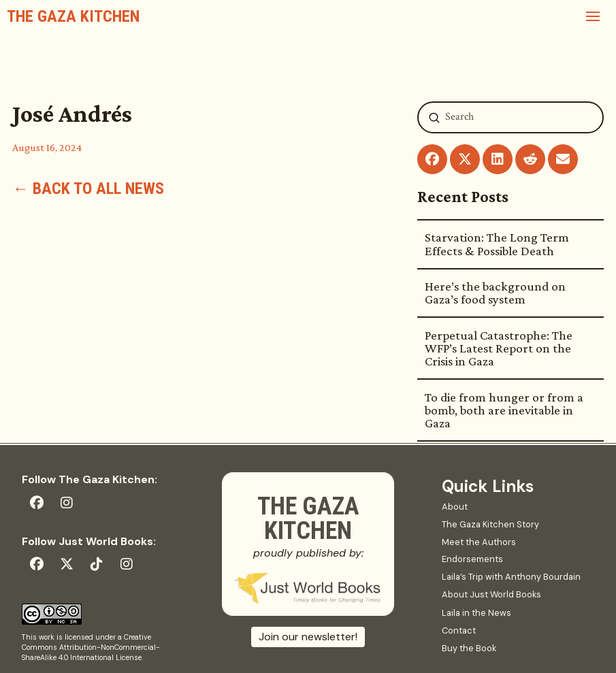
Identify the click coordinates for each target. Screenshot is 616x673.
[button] (593, 16)
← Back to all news (88, 188)
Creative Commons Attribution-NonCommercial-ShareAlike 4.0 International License (91, 647)
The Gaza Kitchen (73, 16)
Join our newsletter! (308, 637)
